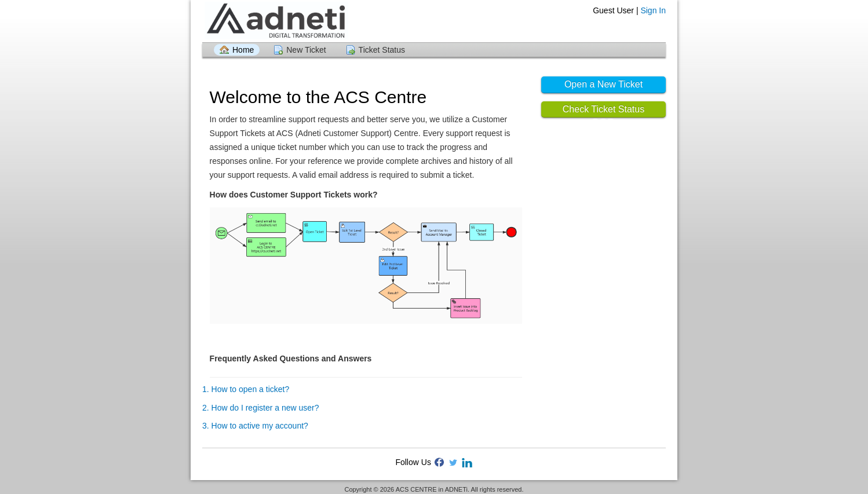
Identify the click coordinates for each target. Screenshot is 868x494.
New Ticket (306, 50)
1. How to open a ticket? (246, 389)
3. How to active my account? (255, 426)
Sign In (653, 10)
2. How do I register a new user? (261, 408)
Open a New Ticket (603, 84)
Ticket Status (382, 50)
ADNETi (456, 489)
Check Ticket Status (603, 109)
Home (243, 50)
